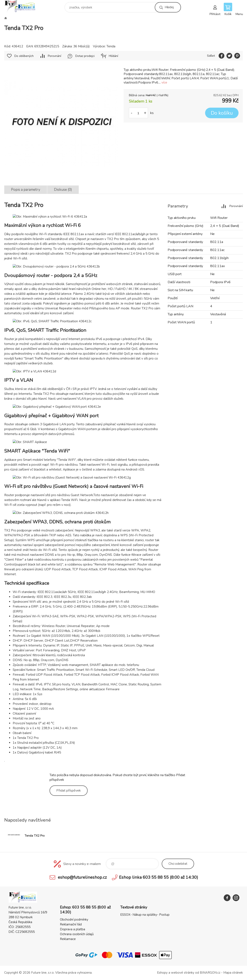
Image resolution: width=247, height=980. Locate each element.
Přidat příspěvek (69, 791)
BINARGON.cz (210, 973)
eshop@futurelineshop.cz (82, 877)
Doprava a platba (72, 929)
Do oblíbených (24, 56)
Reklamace (68, 939)
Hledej (169, 7)
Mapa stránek (233, 973)
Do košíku (222, 113)
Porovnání (55, 56)
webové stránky (183, 973)
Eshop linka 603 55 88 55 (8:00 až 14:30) (159, 877)
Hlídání (113, 56)
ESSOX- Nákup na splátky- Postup (145, 915)
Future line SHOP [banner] (23, 6)
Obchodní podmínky (74, 920)
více (164, 82)
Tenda (111, 46)
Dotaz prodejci (85, 56)
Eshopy (162, 973)
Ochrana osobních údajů (77, 934)
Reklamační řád (71, 924)
